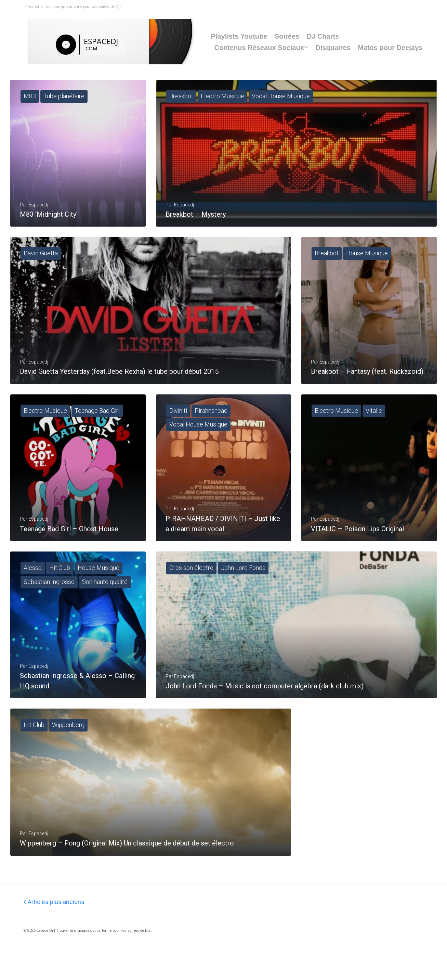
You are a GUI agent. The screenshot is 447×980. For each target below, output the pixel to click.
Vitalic (374, 425)
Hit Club (60, 589)
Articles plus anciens (54, 937)
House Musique (367, 260)
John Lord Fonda (243, 589)
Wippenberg (68, 753)
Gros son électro (191, 589)
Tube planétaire (64, 96)
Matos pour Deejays (390, 48)
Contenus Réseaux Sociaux (259, 48)
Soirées (287, 36)
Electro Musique (222, 96)
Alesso (33, 589)
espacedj (184, 530)
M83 (30, 96)
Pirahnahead (211, 425)
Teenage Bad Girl (97, 425)
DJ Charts (323, 36)
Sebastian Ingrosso (49, 603)
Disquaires (333, 48)
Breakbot (181, 96)
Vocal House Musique (281, 96)
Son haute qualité (105, 603)
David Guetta (41, 260)
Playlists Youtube (239, 36)
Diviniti (178, 425)
